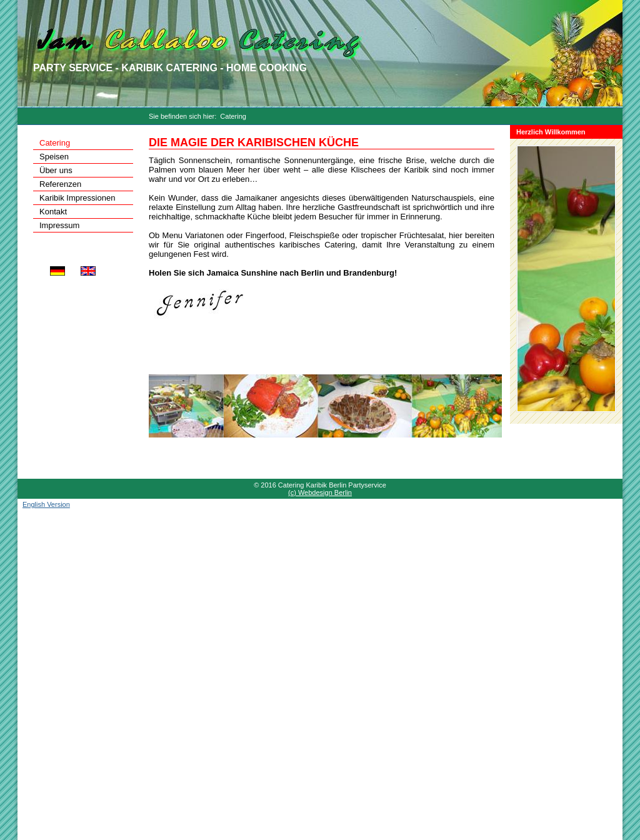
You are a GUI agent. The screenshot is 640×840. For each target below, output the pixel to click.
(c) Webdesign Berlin (320, 492)
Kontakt (53, 212)
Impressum (59, 225)
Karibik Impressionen (77, 198)
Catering (233, 116)
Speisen (54, 157)
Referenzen (60, 184)
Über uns (56, 170)
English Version (46, 504)
